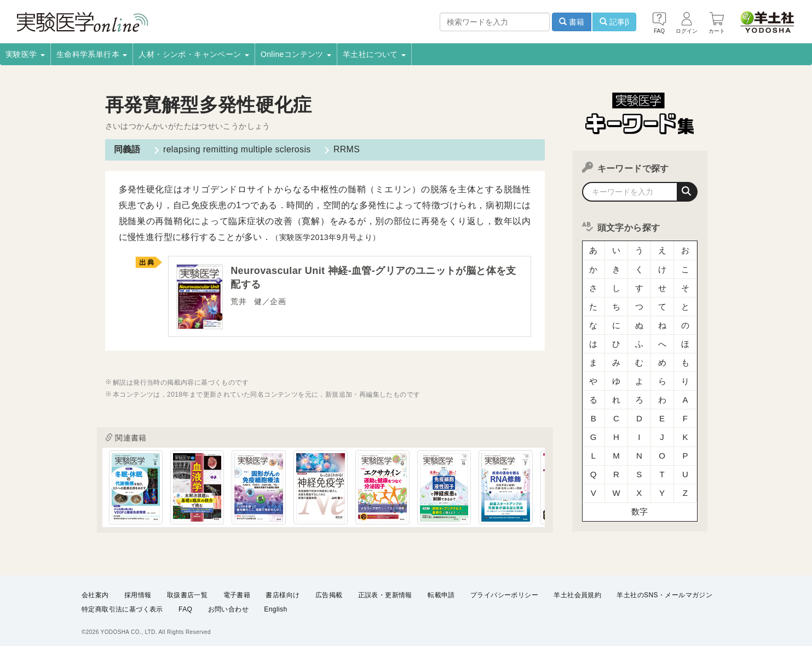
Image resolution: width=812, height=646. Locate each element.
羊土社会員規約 (577, 591)
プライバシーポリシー (504, 591)
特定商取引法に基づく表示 (122, 605)
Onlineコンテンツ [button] (296, 54)
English (275, 605)
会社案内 (95, 591)
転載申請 (441, 591)
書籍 (572, 22)
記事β (614, 22)
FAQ (185, 605)
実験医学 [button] (25, 54)
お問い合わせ (228, 605)
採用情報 (138, 591)
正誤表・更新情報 (385, 591)
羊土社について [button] (374, 54)
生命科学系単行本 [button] (92, 54)
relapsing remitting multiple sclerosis (237, 149)
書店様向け (283, 591)
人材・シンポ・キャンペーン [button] (194, 54)
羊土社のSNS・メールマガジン (664, 591)
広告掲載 (329, 591)
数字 (640, 496)
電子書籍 (237, 591)
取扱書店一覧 (187, 591)
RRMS (347, 149)
